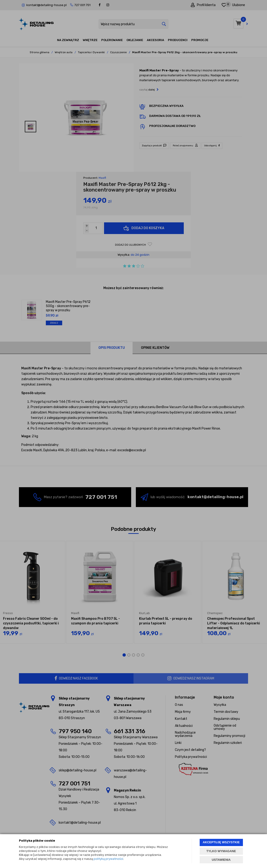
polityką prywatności (108, 859)
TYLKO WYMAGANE (221, 851)
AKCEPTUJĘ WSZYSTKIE (221, 842)
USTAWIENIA (221, 860)
